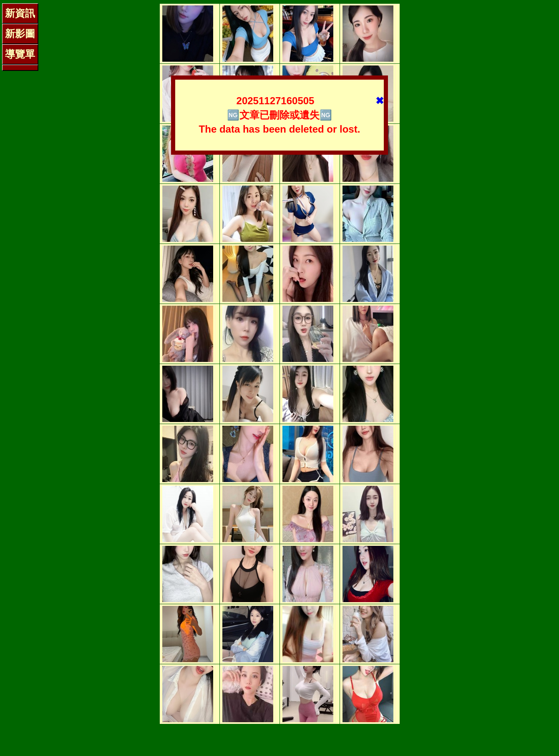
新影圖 (20, 34)
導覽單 (20, 54)
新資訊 (20, 13)
